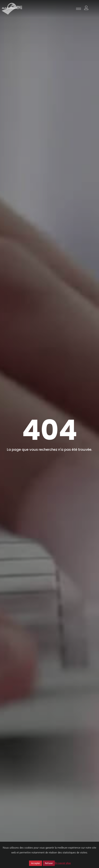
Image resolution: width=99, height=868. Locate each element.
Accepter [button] (36, 863)
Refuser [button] (49, 863)
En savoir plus (63, 863)
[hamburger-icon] (79, 9)
